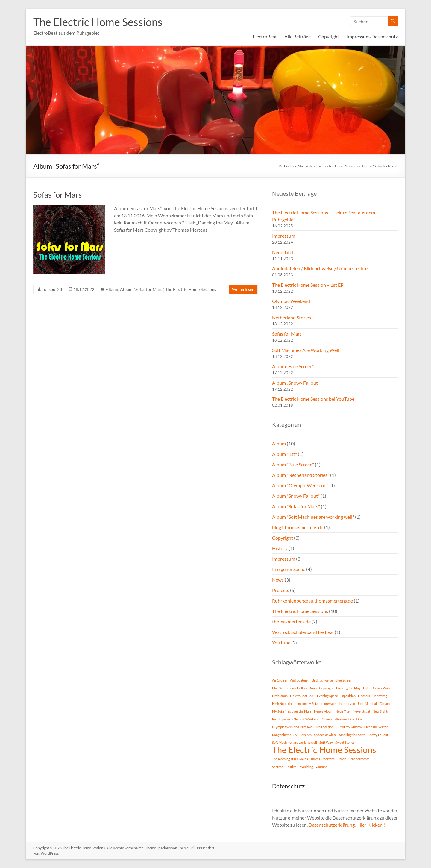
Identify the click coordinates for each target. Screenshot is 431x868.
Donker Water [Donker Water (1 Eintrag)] (382, 688)
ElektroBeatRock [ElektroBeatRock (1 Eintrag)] (302, 696)
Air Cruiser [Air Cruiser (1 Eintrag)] (280, 680)
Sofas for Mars (57, 195)
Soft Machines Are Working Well (306, 350)
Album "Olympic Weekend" (300, 485)
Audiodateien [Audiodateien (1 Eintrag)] (300, 680)
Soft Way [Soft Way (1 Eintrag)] (326, 742)
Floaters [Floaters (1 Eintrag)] (364, 696)
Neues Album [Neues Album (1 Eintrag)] (324, 711)
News (278, 580)
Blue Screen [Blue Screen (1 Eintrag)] (344, 680)
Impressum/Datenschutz (372, 36)
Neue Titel (283, 252)
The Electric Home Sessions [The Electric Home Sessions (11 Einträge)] (324, 750)
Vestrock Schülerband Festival (303, 632)
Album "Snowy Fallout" (296, 496)
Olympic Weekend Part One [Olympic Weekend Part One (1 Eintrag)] (342, 719)
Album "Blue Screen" (293, 464)
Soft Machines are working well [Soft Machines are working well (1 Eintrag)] (295, 742)
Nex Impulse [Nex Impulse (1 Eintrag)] (281, 719)
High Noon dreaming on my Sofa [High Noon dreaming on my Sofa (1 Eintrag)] (295, 704)
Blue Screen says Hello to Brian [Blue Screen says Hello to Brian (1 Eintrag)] (294, 688)
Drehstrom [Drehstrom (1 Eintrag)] (280, 696)
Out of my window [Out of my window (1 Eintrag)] (349, 727)
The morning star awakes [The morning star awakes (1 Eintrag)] (290, 759)
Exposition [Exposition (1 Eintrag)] (348, 696)
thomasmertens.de (291, 622)
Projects (281, 590)
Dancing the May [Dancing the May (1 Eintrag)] (348, 688)
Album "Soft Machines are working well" (313, 517)
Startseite (305, 166)
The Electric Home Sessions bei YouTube (313, 399)
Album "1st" (284, 454)
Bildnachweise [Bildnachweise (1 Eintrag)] (322, 680)
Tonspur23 (52, 289)
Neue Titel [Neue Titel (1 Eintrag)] (343, 711)
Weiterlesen (243, 289)
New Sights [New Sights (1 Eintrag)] (381, 711)
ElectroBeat (265, 36)
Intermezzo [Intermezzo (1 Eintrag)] (347, 704)
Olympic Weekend (291, 301)
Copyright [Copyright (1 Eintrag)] (326, 688)
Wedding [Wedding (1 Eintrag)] (306, 767)
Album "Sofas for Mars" (142, 289)
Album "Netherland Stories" (301, 475)
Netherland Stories (292, 317)
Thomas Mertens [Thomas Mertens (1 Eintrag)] (323, 759)
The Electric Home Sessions (98, 22)
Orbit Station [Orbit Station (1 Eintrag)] (324, 727)
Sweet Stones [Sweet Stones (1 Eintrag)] (345, 742)
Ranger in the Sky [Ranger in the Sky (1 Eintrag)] (285, 735)
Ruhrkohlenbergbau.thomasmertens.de (312, 601)
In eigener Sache (289, 569)
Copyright (329, 36)
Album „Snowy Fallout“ (296, 383)
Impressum (284, 236)
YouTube (281, 642)
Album (112, 289)
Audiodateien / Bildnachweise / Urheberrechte (320, 268)
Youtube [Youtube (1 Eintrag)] (321, 767)
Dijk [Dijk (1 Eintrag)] (366, 688)
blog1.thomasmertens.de (298, 527)
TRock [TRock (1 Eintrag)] (342, 759)
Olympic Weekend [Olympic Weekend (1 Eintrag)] (306, 719)
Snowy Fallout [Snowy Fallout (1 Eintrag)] (378, 735)
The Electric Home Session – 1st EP (308, 285)
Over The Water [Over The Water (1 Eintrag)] (376, 727)
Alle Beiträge (298, 36)
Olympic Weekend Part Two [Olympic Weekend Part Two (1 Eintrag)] (292, 727)
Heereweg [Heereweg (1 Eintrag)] (380, 696)
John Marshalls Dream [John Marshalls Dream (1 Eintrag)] (374, 704)
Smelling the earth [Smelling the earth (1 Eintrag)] (352, 735)
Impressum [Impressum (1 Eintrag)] (328, 704)
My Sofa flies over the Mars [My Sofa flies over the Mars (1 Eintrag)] (292, 711)
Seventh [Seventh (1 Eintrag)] (306, 735)
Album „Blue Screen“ (293, 366)
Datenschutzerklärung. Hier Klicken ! (347, 825)
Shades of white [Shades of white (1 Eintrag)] (325, 735)
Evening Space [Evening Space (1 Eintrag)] (327, 696)
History (280, 548)
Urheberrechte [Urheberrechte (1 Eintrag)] (359, 759)
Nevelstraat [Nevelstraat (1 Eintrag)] (362, 711)
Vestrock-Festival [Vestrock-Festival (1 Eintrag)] (285, 767)
